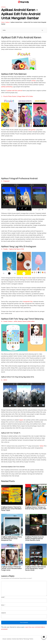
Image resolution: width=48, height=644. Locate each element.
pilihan (34, 81)
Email (3, 605)
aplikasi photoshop (7, 87)
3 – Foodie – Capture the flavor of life (13, 249)
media (26, 278)
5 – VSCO (4, 380)
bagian (21, 420)
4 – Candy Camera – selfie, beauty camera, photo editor (18, 321)
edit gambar (32, 130)
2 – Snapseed (5, 181)
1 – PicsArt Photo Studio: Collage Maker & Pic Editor (17, 96)
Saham (42, 446)
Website (4, 613)
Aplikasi (3, 7)
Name (3, 597)
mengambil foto (28, 302)
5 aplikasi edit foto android (14, 91)
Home (3, 22)
